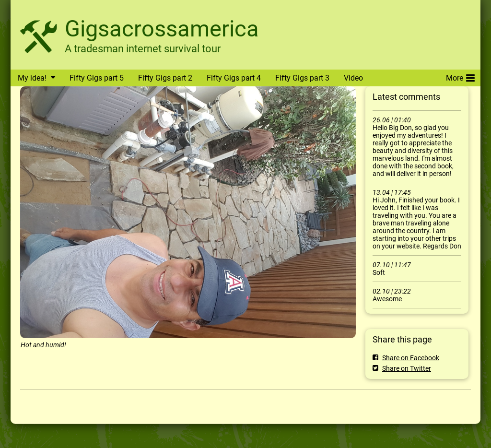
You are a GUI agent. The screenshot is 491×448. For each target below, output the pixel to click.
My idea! (32, 78)
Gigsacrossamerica (162, 29)
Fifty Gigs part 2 (165, 78)
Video (353, 78)
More (460, 76)
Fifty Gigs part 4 (234, 78)
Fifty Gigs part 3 (302, 78)
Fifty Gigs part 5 (97, 78)
